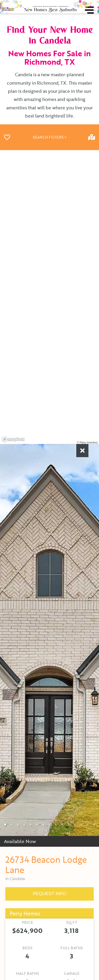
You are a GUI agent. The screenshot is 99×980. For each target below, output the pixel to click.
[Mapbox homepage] (13, 439)
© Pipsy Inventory (87, 443)
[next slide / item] (95, 640)
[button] (5, 825)
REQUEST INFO (49, 894)
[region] (49, 297)
